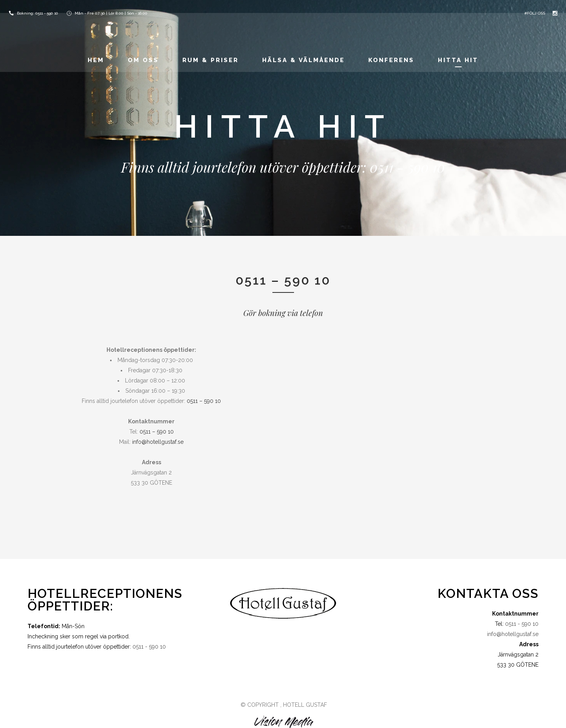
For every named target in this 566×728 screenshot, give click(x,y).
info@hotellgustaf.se (158, 442)
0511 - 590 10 (47, 13)
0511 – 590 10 (204, 401)
